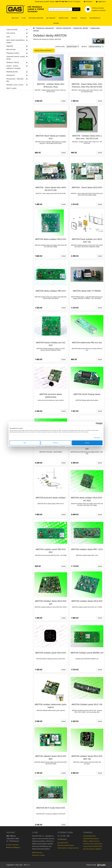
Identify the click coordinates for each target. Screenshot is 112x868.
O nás (24, 18)
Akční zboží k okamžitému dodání (16, 41)
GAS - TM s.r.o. (25, 865)
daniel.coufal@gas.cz (14, 847)
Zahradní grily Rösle (89, 836)
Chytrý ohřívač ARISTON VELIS (93, 846)
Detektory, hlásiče (13, 62)
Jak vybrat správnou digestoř (92, 849)
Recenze (83, 18)
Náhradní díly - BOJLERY (81, 28)
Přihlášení (87, 2)
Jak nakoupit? (51, 18)
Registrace (99, 2)
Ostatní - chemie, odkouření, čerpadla (13, 67)
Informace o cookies (38, 855)
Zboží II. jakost (11, 88)
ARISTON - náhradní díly (64, 28)
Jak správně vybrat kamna (66, 845)
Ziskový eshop (96, 865)
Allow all (87, 443)
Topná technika (12, 30)
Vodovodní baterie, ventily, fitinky (16, 58)
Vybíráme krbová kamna (91, 839)
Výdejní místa (63, 18)
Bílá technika (11, 49)
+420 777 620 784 (13, 845)
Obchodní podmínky (36, 18)
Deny (25, 443)
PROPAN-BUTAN (12, 72)
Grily (8, 37)
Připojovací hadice (13, 53)
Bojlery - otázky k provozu (91, 841)
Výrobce (84, 46)
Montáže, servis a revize (15, 85)
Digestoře (10, 46)
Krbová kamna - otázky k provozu (68, 848)
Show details (97, 438)
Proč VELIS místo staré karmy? (93, 844)
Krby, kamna (11, 33)
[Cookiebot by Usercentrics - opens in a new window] (93, 424)
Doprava (74, 18)
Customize (56, 443)
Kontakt (56, 23)
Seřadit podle (60, 46)
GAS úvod (15, 18)
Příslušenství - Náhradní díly (15, 80)
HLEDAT (76, 9)
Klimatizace (10, 75)
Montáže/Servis (95, 18)
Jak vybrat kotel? (63, 843)
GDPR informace (37, 853)
